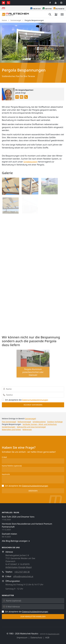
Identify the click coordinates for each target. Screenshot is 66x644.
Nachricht (6, 474)
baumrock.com (54, 634)
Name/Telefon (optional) (12, 466)
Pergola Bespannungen (34, 20)
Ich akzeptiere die (25, 400)
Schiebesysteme (39, 422)
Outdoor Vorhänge (55, 422)
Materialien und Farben (11, 429)
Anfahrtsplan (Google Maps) (19, 567)
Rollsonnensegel (24, 422)
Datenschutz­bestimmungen (35, 400)
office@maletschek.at (23, 576)
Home (4, 20)
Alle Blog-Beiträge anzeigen (16, 541)
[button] (33, 43)
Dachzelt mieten (9, 534)
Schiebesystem (30, 162)
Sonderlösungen (9, 427)
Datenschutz (36, 638)
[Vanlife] (47, 8)
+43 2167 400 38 (22, 572)
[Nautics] (35, 8)
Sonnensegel (16, 20)
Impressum (22, 638)
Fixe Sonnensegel (9, 422)
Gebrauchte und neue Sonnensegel (31, 427)
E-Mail (4, 457)
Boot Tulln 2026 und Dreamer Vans (18, 517)
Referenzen (27, 429)
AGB (47, 638)
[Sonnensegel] (59, 8)
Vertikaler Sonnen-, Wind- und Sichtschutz (40, 424)
